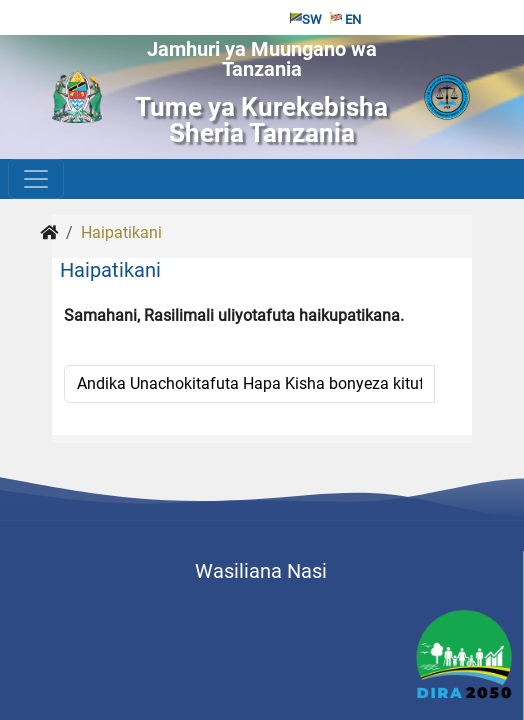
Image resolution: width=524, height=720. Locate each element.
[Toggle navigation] (36, 179)
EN (345, 19)
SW (306, 19)
